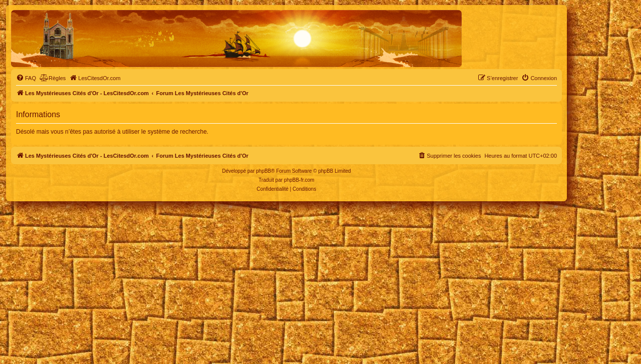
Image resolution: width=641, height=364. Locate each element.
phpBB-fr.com (299, 180)
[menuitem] (26, 78)
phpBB (263, 171)
